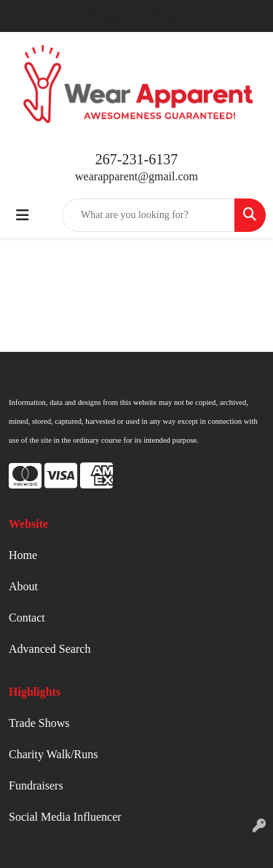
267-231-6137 (136, 159)
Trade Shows (39, 723)
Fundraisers (36, 785)
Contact (27, 618)
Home (23, 555)
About (23, 586)
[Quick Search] (149, 215)
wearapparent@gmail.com (136, 176)
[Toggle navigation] (23, 215)
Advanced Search (50, 649)
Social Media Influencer (65, 817)
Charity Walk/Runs (53, 754)
